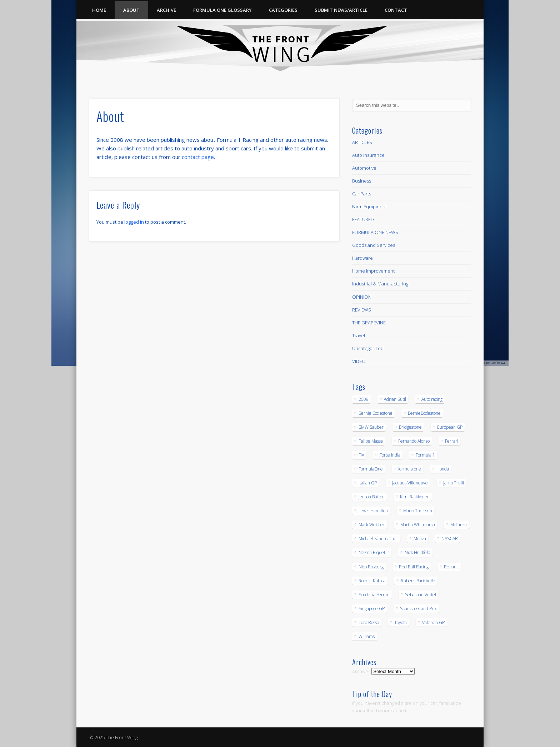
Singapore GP (372, 609)
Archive (166, 10)
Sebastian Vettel (421, 595)
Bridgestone (410, 427)
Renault (451, 567)
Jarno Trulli (454, 483)
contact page (198, 157)
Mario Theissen (418, 511)
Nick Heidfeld (417, 552)
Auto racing (432, 399)
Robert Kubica (372, 581)
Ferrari (452, 441)
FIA (361, 455)
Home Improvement (373, 271)
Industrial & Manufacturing (380, 284)
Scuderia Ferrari (374, 595)
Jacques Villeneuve (410, 483)
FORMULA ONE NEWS (375, 232)
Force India (390, 455)
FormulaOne (371, 469)
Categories (283, 10)
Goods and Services (374, 245)
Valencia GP (433, 622)
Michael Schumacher (378, 539)
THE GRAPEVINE (369, 323)
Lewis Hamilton (373, 511)
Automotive (364, 168)
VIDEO (359, 361)
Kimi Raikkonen (415, 497)
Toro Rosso (369, 622)
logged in (134, 222)
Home (99, 10)
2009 (364, 399)
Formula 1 (425, 455)
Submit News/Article (341, 10)
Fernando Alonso (414, 441)
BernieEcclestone (424, 413)
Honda (443, 469)
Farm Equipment (369, 206)
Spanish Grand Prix (418, 609)
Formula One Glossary (222, 10)
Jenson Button (372, 497)
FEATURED (363, 219)
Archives (361, 671)
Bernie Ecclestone (376, 413)
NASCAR (450, 539)
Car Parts (362, 194)
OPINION (362, 297)
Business (362, 181)
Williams (367, 636)
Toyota (401, 622)
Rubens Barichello (418, 581)
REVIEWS (362, 310)
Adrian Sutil (395, 399)
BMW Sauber (371, 427)
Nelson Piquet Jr (374, 552)
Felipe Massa (371, 441)
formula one (410, 469)
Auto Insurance (368, 155)
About (131, 10)
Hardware (362, 258)
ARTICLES (362, 142)
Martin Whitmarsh (418, 525)
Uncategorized (368, 348)
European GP (450, 427)
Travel (359, 335)
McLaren (459, 525)
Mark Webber (372, 525)
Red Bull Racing (414, 567)
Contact (396, 10)
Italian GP (368, 483)
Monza (420, 539)
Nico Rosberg (371, 567)
